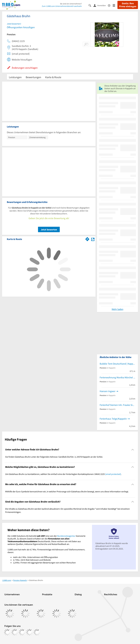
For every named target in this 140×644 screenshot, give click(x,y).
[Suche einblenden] (91, 5)
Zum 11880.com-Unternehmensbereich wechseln (62, 6)
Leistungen (15, 77)
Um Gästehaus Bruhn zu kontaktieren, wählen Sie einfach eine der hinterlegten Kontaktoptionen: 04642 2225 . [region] (63, 474)
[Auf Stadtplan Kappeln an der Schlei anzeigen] (93, 239)
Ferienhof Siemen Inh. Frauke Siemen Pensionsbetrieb (117, 405)
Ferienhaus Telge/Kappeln (113, 419)
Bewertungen (33, 77)
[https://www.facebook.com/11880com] (7, 632)
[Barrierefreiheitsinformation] (110, 5)
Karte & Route (53, 77)
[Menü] (115, 5)
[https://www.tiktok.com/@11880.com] (22, 632)
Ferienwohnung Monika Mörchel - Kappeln (117, 377)
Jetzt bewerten (49, 230)
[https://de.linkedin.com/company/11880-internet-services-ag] (30, 632)
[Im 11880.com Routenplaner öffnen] (87, 239)
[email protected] (113, 474)
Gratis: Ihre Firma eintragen (128, 5)
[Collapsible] (133, 450)
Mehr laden (118, 309)
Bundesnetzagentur (66, 536)
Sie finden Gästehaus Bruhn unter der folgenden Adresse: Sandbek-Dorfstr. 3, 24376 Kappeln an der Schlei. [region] (54, 457)
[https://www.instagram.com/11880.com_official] (15, 632)
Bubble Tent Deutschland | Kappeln (117, 364)
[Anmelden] (101, 5)
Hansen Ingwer (107, 391)
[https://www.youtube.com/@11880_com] (37, 632)
